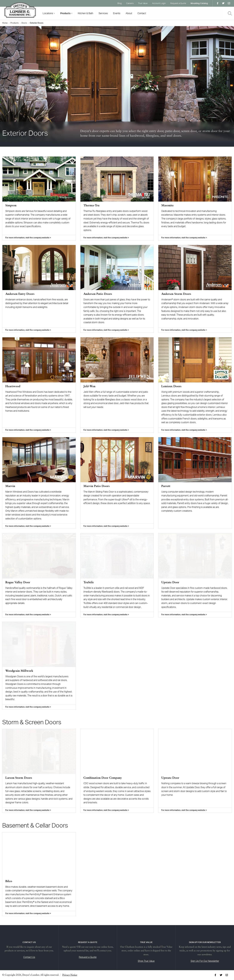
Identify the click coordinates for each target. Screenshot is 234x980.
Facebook (218, 3)
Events (117, 13)
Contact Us (29, 957)
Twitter (223, 3)
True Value (143, 3)
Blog (120, 3)
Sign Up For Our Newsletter (205, 961)
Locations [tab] (48, 13)
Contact (142, 13)
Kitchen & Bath (86, 13)
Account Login (159, 3)
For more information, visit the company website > (28, 238)
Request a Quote (178, 3)
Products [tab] (65, 13)
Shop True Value (146, 961)
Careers (130, 3)
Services (103, 13)
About (129, 13)
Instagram (229, 3)
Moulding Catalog (199, 3)
